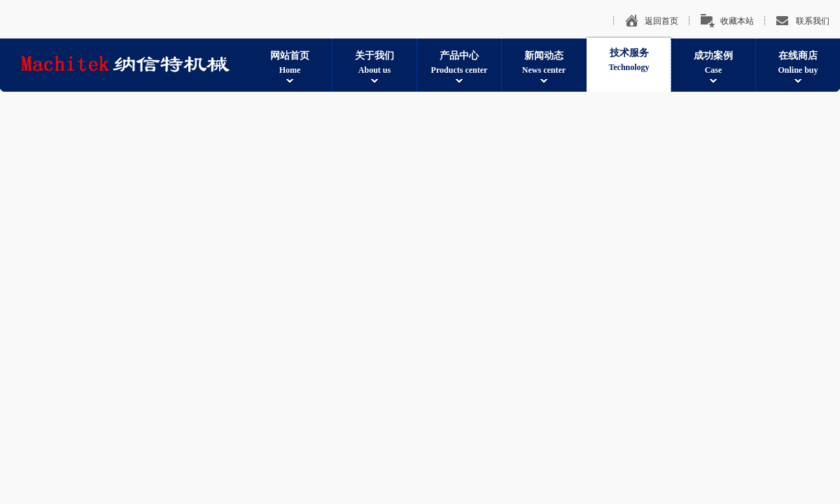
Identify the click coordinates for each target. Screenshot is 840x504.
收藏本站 (737, 21)
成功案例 (713, 64)
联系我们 (813, 21)
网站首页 (290, 64)
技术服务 (629, 61)
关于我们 (374, 64)
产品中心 (459, 64)
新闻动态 (544, 64)
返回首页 (661, 21)
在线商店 (798, 64)
